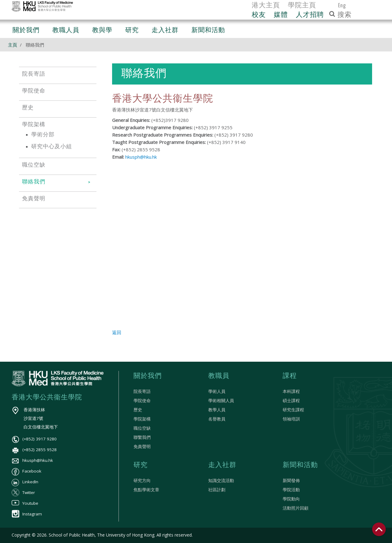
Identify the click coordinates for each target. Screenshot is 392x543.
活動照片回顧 (296, 508)
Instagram (27, 514)
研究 (141, 465)
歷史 (138, 410)
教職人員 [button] (66, 30)
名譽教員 (217, 419)
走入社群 (222, 465)
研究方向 (142, 481)
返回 (117, 332)
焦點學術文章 (146, 490)
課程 (290, 376)
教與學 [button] (102, 30)
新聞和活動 (300, 465)
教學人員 (217, 410)
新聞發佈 (291, 481)
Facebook (26, 471)
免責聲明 (142, 447)
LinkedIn (25, 482)
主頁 (13, 45)
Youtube (25, 503)
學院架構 (142, 419)
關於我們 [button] (26, 30)
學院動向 (291, 499)
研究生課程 (293, 410)
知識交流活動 (221, 481)
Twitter (23, 492)
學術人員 (217, 391)
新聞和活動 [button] (208, 30)
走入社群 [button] (165, 30)
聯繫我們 (142, 437)
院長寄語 (142, 391)
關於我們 (148, 376)
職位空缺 (142, 428)
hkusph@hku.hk (141, 157)
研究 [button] (132, 30)
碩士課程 (291, 401)
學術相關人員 (221, 401)
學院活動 (291, 490)
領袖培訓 (291, 419)
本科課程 (291, 391)
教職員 (219, 376)
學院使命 (142, 401)
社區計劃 (217, 490)
